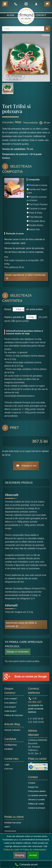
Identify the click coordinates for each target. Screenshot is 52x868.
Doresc (8, 309)
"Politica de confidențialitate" (35, 850)
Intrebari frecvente (13, 823)
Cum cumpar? (11, 699)
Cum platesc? (11, 703)
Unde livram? (10, 711)
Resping (20, 855)
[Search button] (47, 29)
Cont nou (9, 769)
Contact (41, 15)
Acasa (11, 15)
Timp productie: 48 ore (36, 123)
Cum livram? (10, 707)
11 (40, 317)
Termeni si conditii (36, 799)
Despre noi (33, 787)
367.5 (37, 441)
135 (13, 321)
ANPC (7, 827)
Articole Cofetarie (12, 730)
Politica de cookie (36, 804)
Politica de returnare (14, 715)
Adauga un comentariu (18, 652)
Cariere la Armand (37, 808)
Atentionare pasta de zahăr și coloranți (21, 625)
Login (7, 764)
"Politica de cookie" (12, 850)
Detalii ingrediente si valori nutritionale (25, 275)
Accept (33, 855)
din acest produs (34, 309)
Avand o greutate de (14, 317)
